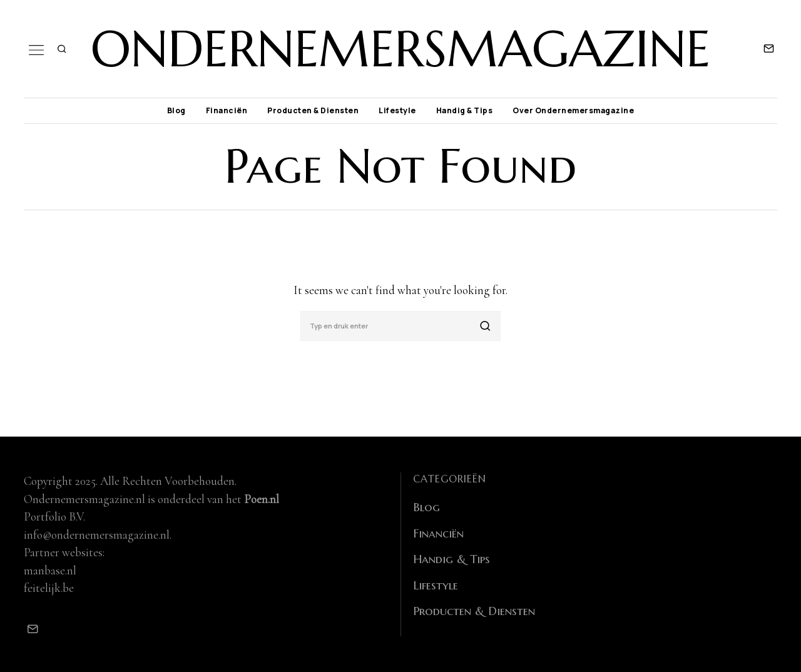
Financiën (227, 110)
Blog (176, 110)
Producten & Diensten (313, 110)
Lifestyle (397, 110)
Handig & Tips (465, 110)
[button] (486, 326)
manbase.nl (50, 570)
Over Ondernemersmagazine (573, 110)
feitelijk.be (49, 588)
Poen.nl (262, 499)
